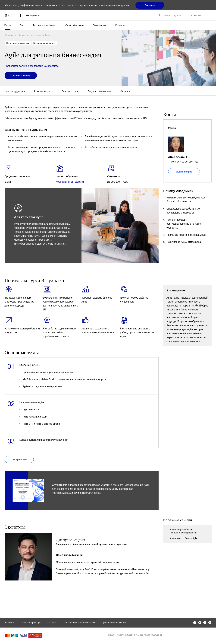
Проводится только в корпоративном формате (32, 66)
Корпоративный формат (70, 182)
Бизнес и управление (44, 43)
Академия (33, 15)
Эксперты (125, 91)
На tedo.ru (10, 623)
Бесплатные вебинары (45, 25)
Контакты (120, 25)
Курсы (8, 25)
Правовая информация (114, 623)
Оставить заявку (21, 75)
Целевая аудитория (15, 91)
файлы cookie (32, 5)
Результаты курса (43, 91)
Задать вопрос (184, 172)
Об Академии (100, 25)
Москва (198, 15)
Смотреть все (19, 459)
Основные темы (70, 91)
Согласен (150, 5)
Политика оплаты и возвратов (79, 623)
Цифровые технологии (18, 43)
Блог (22, 25)
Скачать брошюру (75, 25)
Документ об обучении (99, 91)
